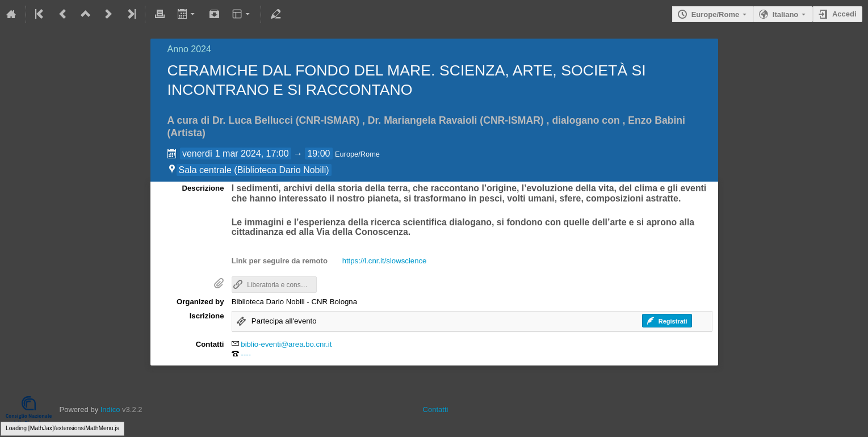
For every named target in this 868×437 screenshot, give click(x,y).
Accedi (844, 14)
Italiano (786, 14)
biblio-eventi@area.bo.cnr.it (286, 344)
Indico (110, 409)
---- (246, 354)
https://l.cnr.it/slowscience (385, 261)
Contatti (436, 409)
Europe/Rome (716, 14)
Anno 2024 (189, 49)
